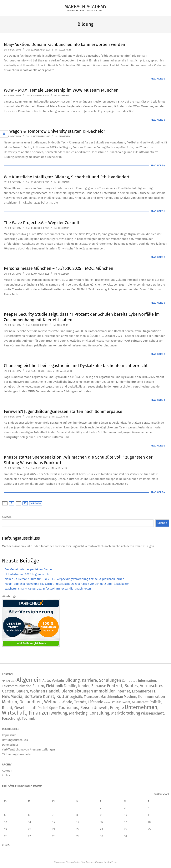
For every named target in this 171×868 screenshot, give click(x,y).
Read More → (158, 79)
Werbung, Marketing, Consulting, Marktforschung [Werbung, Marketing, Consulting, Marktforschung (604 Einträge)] (95, 713)
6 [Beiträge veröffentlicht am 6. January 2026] (29, 815)
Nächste (36, 503)
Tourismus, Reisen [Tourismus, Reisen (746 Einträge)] (76, 708)
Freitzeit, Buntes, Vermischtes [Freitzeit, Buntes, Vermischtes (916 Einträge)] (135, 686)
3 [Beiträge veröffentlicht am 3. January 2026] (125, 808)
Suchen (7, 517)
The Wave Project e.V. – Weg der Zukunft (42, 223)
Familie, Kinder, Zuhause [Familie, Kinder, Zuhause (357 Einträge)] (85, 686)
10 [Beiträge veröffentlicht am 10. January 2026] (126, 815)
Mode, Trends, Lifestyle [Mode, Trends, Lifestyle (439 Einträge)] (83, 702)
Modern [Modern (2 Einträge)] (108, 703)
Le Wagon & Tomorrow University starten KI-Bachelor (55, 131)
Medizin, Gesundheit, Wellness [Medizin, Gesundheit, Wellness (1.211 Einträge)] (32, 702)
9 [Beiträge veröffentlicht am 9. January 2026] (101, 815)
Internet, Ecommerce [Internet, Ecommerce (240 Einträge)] (134, 691)
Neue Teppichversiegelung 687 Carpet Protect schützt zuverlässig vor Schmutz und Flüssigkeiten (67, 584)
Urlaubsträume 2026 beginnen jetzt (28, 574)
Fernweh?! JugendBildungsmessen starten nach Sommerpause (63, 411)
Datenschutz (60, 862)
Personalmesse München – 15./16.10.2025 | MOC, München (59, 268)
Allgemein (65, 50)
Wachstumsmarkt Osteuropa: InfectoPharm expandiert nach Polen (48, 589)
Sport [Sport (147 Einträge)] (53, 708)
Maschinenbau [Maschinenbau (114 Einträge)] (112, 697)
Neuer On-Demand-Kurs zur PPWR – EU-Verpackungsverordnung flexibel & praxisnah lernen (65, 579)
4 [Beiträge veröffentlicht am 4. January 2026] (149, 808)
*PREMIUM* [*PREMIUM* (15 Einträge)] (9, 681)
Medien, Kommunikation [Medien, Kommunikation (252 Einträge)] (144, 697)
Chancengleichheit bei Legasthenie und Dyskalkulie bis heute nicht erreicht (76, 366)
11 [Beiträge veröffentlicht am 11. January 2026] (149, 815)
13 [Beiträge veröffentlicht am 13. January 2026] (29, 822)
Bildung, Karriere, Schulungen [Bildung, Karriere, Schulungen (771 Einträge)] (93, 680)
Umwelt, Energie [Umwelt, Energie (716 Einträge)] (109, 708)
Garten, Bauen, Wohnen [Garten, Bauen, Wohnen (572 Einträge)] (23, 691)
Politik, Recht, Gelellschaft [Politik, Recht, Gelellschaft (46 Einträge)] (130, 702)
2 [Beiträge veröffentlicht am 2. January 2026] (101, 808)
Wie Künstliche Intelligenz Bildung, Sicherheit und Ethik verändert (67, 177)
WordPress (111, 862)
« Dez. (6, 845)
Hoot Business (87, 862)
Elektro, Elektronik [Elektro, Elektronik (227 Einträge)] (48, 686)
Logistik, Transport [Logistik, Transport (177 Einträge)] (85, 697)
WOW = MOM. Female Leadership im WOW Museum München (61, 90)
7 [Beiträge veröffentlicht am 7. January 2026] (53, 815)
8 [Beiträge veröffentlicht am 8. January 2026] (77, 815)
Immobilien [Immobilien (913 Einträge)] (105, 691)
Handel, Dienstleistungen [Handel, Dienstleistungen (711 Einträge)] (69, 691)
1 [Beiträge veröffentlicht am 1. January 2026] (77, 808)
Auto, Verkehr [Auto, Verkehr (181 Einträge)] (53, 680)
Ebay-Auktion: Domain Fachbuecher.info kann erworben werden (65, 44)
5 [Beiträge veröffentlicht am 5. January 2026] (5, 815)
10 (25, 503)
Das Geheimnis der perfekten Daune (28, 569)
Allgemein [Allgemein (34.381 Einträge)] (29, 680)
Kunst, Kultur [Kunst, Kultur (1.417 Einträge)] (56, 696)
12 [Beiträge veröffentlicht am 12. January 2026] (6, 822)
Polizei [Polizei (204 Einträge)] (43, 708)
